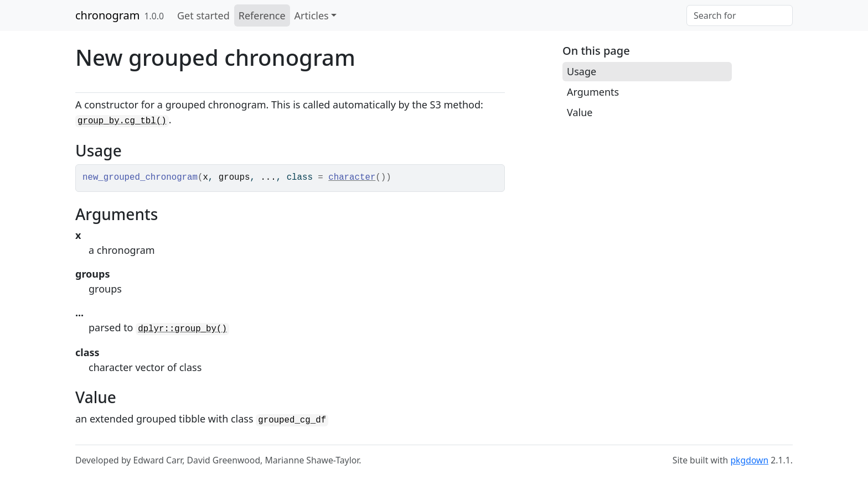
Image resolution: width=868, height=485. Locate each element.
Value (580, 112)
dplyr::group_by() (182, 329)
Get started (203, 15)
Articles (312, 15)
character (352, 178)
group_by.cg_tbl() (122, 121)
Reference (262, 15)
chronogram (107, 15)
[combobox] (740, 15)
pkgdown (749, 460)
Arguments (593, 92)
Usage (582, 71)
